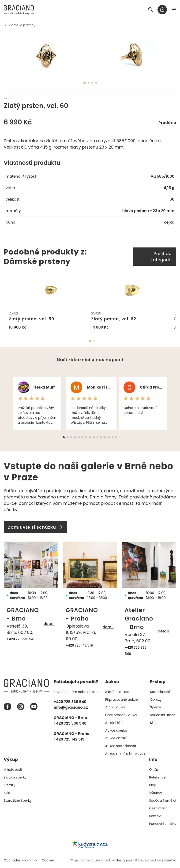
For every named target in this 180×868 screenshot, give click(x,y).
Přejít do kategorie (161, 257)
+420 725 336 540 (21, 639)
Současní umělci (163, 801)
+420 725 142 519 (79, 646)
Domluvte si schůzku (36, 528)
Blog (153, 785)
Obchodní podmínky (20, 861)
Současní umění (163, 715)
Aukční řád (114, 723)
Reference (157, 778)
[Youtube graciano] (34, 707)
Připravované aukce (122, 700)
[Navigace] (174, 10)
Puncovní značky (163, 824)
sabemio (169, 861)
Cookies (48, 861)
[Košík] (162, 10)
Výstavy (156, 793)
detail (49, 624)
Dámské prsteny (20, 25)
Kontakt (155, 816)
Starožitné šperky (18, 801)
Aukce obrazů (116, 738)
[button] (90, 341)
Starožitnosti (160, 692)
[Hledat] (150, 10)
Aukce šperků (116, 731)
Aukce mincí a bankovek (125, 754)
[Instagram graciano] (21, 707)
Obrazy (156, 700)
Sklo (153, 723)
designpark (125, 861)
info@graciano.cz (71, 708)
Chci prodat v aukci (121, 715)
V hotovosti (13, 770)
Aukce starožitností (121, 746)
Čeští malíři (158, 808)
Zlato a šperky (15, 778)
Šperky (156, 707)
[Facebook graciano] (7, 707)
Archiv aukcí (115, 707)
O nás (154, 770)
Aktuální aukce (117, 692)
